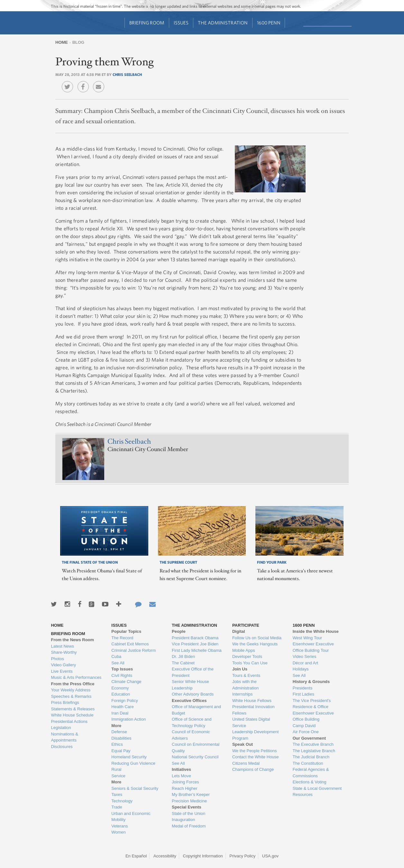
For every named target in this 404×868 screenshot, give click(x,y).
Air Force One (306, 732)
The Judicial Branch (311, 757)
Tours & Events (246, 675)
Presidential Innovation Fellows (253, 710)
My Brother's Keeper (191, 794)
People (179, 631)
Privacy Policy (242, 856)
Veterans (119, 826)
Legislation (61, 728)
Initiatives (181, 769)
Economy (120, 688)
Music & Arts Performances (76, 677)
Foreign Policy (124, 701)
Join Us (240, 669)
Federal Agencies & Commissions (311, 773)
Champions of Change (253, 769)
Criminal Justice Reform (133, 650)
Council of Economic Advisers (191, 735)
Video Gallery (63, 665)
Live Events (62, 671)
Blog (78, 42)
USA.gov (270, 856)
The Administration (223, 23)
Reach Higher (185, 788)
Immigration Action (129, 719)
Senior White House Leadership (190, 685)
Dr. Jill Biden (183, 656)
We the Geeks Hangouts (255, 644)
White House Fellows (252, 701)
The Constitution (308, 763)
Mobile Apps (244, 650)
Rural (116, 769)
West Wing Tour (307, 638)
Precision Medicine (189, 801)
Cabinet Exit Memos (130, 644)
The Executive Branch (313, 744)
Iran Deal (120, 713)
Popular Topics (126, 631)
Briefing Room (147, 23)
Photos (57, 659)
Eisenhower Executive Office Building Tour (313, 647)
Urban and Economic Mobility (131, 817)
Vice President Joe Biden (195, 644)
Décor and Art (306, 663)
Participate (246, 625)
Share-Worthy (64, 652)
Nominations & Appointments (64, 737)
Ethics (117, 744)
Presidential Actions (69, 721)
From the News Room (72, 640)
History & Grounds (311, 682)
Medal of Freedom (189, 826)
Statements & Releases (73, 709)
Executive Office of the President (193, 672)
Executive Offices (189, 701)
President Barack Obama (195, 638)
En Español (136, 856)
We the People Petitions (255, 751)
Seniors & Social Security (135, 788)
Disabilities (121, 738)
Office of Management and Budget (196, 710)
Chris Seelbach (127, 74)
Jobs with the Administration (245, 685)
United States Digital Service (251, 722)
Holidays (301, 669)
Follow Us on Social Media (257, 638)
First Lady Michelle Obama (197, 650)
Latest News (62, 646)
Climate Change (126, 682)
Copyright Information (203, 856)
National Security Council (195, 757)
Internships (243, 694)
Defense (119, 732)
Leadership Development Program (256, 735)
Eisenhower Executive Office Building (313, 716)
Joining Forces (185, 782)
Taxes (117, 794)
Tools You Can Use (250, 663)
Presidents (303, 688)
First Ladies (303, 694)
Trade (117, 807)
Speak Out (243, 744)
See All (118, 663)
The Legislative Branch (314, 751)
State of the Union (188, 813)
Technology (122, 801)
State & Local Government (317, 788)
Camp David (304, 726)
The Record (122, 638)
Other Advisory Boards (193, 694)
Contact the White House (256, 757)
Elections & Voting (310, 782)
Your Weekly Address (71, 690)
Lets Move (181, 776)
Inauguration (183, 820)
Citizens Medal (246, 763)
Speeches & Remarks (71, 696)
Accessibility (165, 856)
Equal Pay (121, 751)
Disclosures (62, 747)
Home (62, 42)
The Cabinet (183, 663)
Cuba (116, 656)
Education (121, 694)
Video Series (304, 656)
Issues (181, 23)
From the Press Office (73, 684)
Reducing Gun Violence (133, 763)
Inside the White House (316, 631)
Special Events (187, 807)
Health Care (122, 707)
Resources (303, 794)
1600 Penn (269, 23)
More (116, 726)
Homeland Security (129, 757)
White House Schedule (72, 715)
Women (119, 832)
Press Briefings (65, 702)
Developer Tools (247, 656)
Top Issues (122, 669)
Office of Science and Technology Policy (192, 722)
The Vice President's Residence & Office (312, 704)
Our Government (309, 738)
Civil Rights (122, 675)
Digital (239, 631)
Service (118, 776)
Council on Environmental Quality (196, 748)
